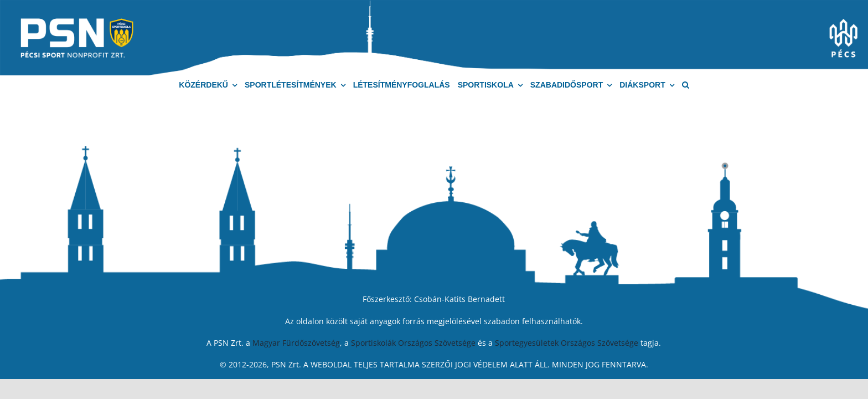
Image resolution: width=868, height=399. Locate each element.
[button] (686, 85)
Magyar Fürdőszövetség (296, 343)
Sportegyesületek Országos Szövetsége (567, 343)
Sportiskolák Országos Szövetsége (413, 343)
